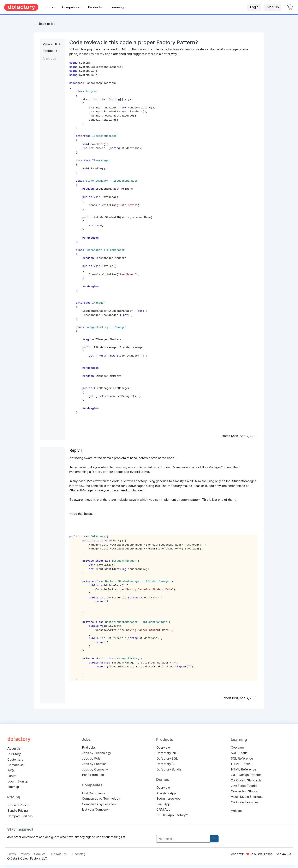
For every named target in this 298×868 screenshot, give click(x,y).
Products (95, 7)
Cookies (40, 854)
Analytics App (166, 793)
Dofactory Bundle (169, 769)
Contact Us (16, 765)
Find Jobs (89, 747)
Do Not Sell (59, 854)
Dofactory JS (166, 764)
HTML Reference (244, 769)
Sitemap (13, 787)
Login (254, 7)
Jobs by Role (91, 758)
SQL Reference (242, 758)
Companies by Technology (101, 798)
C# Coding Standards (246, 780)
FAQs (11, 770)
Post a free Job (93, 775)
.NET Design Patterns (246, 775)
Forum (12, 776)
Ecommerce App (169, 798)
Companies (71, 7)
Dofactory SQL (167, 758)
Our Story (14, 754)
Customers (15, 759)
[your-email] (183, 839)
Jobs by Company (95, 769)
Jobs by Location (94, 764)
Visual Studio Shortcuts (247, 797)
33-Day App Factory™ (172, 815)
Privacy (25, 854)
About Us (14, 749)
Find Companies (93, 793)
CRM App (163, 809)
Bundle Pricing (18, 810)
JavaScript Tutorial (244, 786)
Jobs (49, 7)
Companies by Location (99, 804)
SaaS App (163, 804)
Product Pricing (18, 805)
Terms (11, 854)
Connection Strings (244, 791)
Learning (117, 7)
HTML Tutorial (241, 764)
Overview (163, 747)
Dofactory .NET (168, 753)
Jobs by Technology (96, 753)
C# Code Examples (245, 802)
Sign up (273, 7)
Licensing (79, 854)
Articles (236, 811)
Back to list (47, 24)
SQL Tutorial (240, 753)
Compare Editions (20, 816)
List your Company (95, 809)
